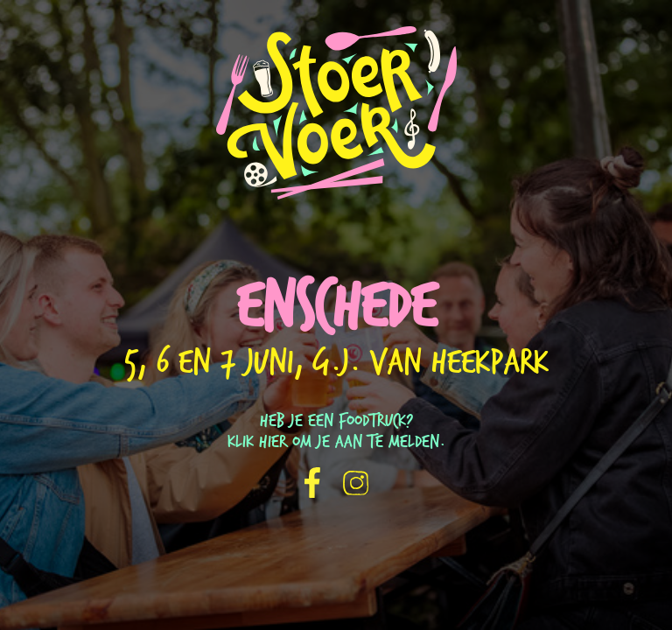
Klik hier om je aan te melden (333, 443)
